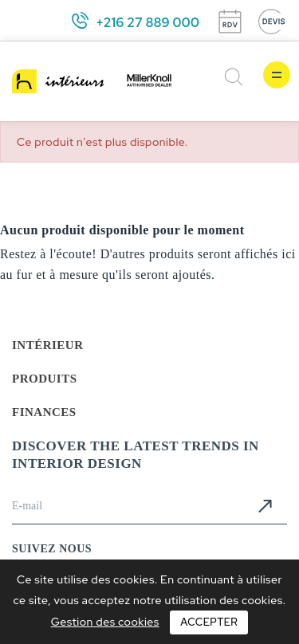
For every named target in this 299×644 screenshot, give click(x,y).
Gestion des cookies (105, 622)
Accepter (209, 622)
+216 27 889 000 (148, 23)
